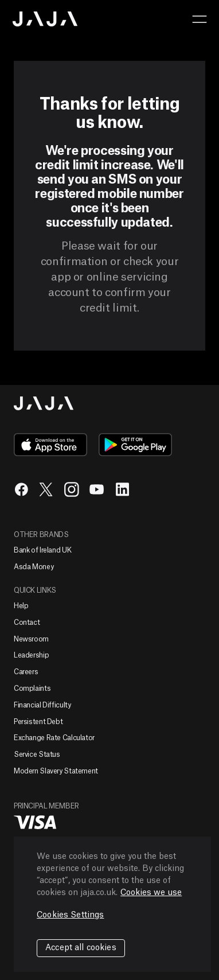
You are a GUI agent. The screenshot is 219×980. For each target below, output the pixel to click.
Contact (27, 623)
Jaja (44, 403)
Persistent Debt (38, 722)
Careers (26, 672)
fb (21, 489)
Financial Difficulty (42, 705)
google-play (135, 445)
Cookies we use (151, 893)
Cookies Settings (70, 915)
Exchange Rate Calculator (54, 738)
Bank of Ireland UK (42, 550)
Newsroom (31, 639)
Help (21, 606)
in (122, 489)
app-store (50, 445)
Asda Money (34, 567)
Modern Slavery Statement (56, 771)
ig (72, 489)
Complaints (32, 689)
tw (46, 489)
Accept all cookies (81, 948)
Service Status (37, 755)
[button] (200, 19)
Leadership (31, 655)
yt (97, 489)
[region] (112, 904)
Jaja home (46, 19)
